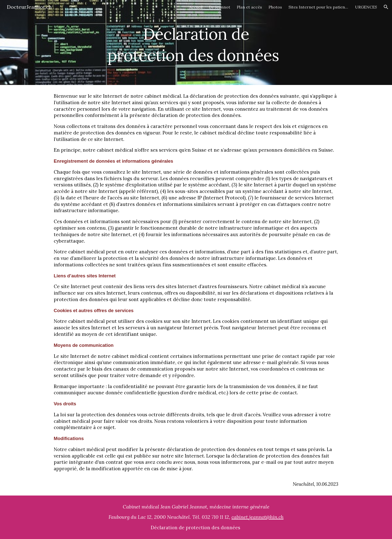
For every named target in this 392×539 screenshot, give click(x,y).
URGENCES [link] (366, 7)
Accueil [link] (196, 7)
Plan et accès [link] (249, 7)
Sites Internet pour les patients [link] (318, 7)
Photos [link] (275, 7)
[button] (386, 7)
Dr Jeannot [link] (220, 7)
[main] (196, 43)
